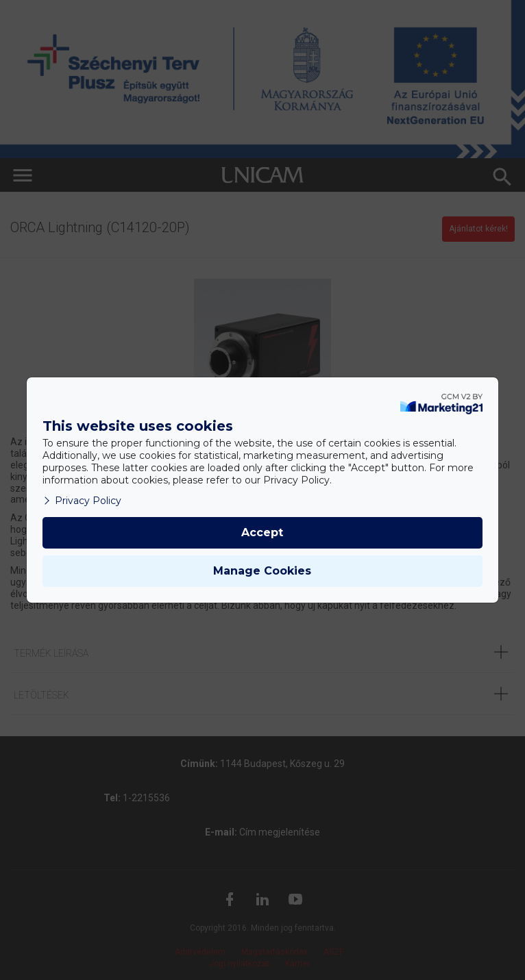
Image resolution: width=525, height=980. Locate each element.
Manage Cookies (262, 571)
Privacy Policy (82, 501)
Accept (262, 532)
